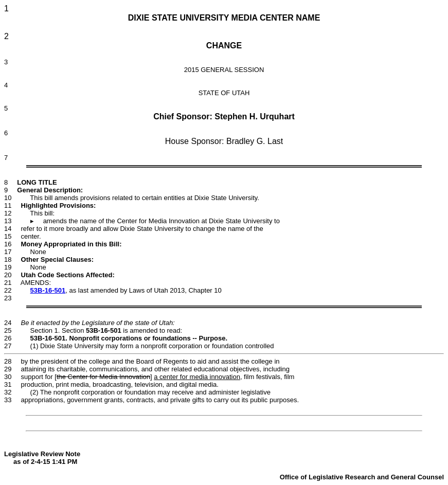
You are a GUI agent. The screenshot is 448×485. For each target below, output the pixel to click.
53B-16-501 (48, 290)
